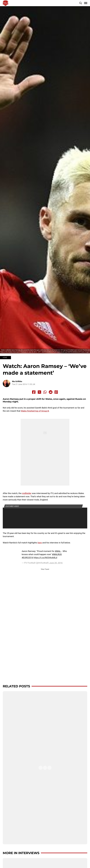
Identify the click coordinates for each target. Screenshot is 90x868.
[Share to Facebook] (34, 392)
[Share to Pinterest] (56, 392)
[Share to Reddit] (51, 392)
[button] (81, 3)
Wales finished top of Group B (35, 411)
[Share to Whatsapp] (45, 392)
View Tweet (45, 569)
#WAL (58, 551)
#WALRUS (57, 554)
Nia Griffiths (17, 381)
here (40, 543)
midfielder (27, 493)
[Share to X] (39, 392)
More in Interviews (21, 853)
